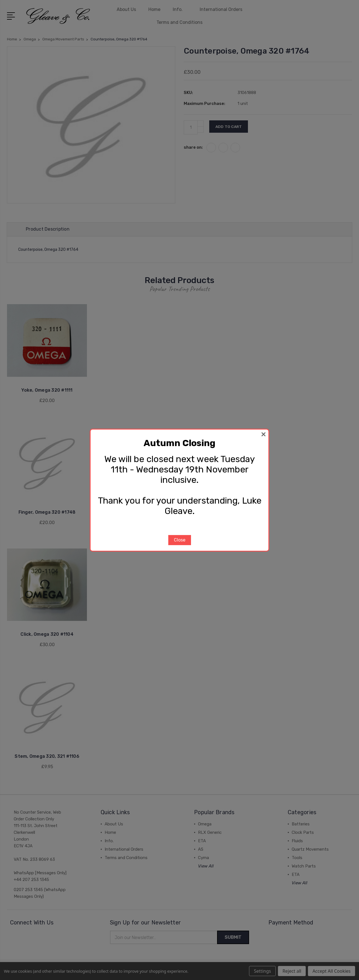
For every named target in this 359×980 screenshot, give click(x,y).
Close (180, 540)
